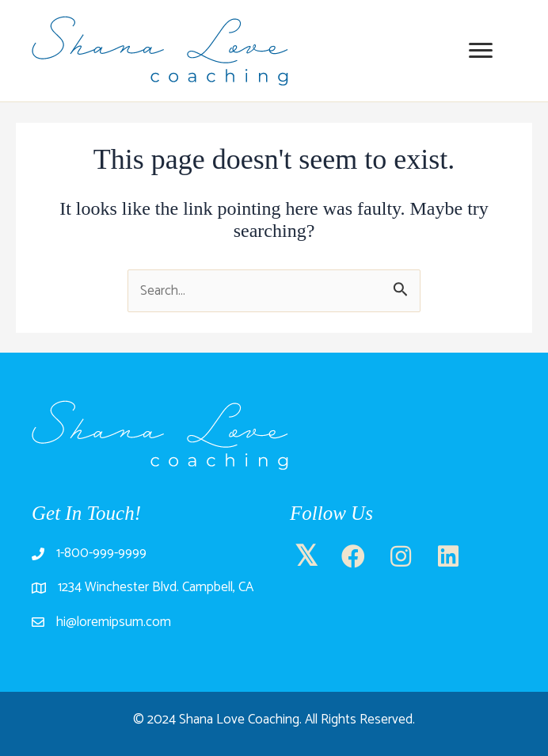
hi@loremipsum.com (114, 622)
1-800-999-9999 (101, 553)
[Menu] (481, 51)
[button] (306, 557)
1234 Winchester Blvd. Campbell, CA (156, 587)
